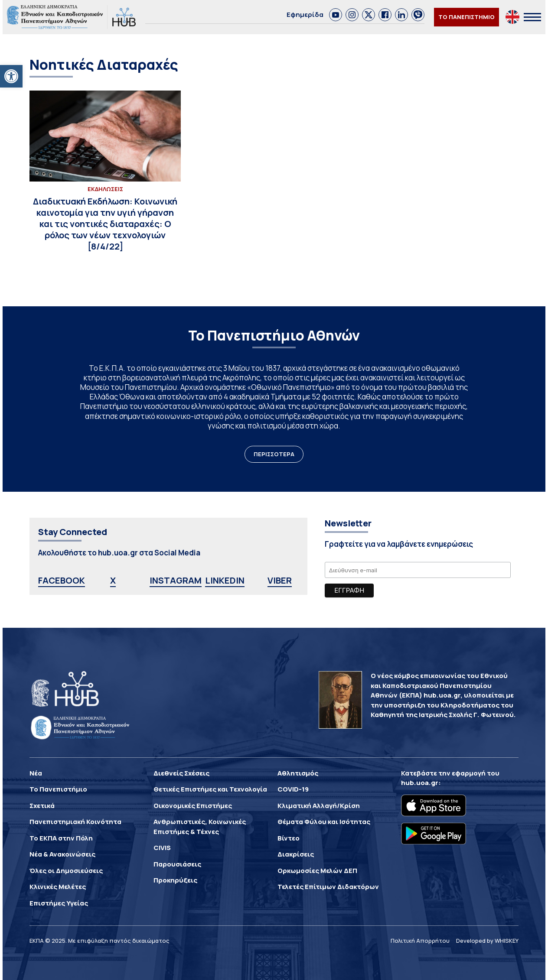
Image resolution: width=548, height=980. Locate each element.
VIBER (280, 580)
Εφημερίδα (305, 15)
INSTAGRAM (176, 580)
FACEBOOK (62, 580)
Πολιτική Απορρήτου (420, 941)
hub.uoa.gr (420, 783)
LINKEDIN (225, 580)
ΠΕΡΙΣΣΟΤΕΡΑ (274, 454)
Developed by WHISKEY (487, 941)
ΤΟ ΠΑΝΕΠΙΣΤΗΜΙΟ (466, 17)
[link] (336, 15)
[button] (11, 76)
